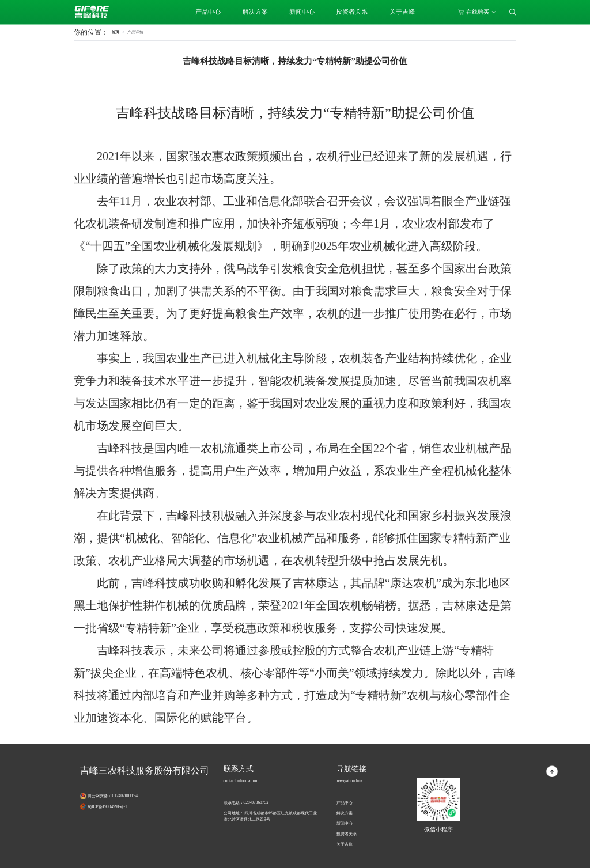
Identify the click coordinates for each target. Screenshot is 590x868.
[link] (135, 32)
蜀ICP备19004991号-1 (107, 807)
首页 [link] (115, 32)
